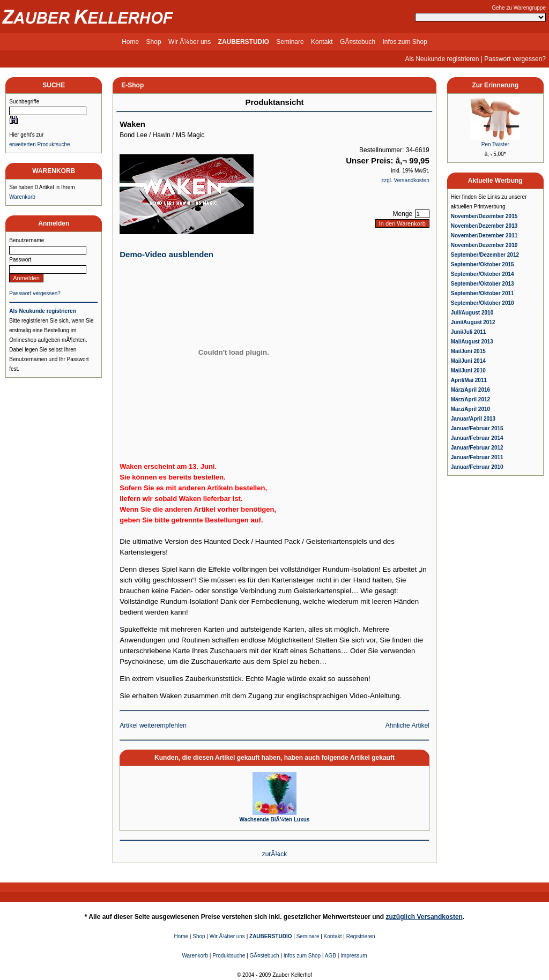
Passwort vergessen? (515, 59)
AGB (331, 956)
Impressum (354, 956)
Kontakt (322, 42)
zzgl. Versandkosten (405, 180)
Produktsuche (229, 956)
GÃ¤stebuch (358, 42)
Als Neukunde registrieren (442, 59)
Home (130, 42)
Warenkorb (22, 197)
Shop (154, 42)
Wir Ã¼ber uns (190, 42)
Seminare (290, 42)
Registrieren (361, 936)
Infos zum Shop (405, 42)
